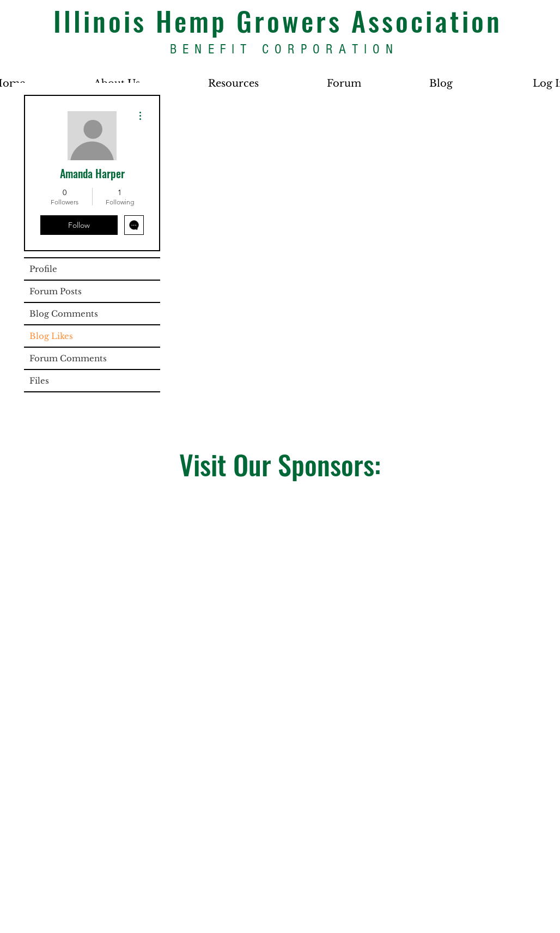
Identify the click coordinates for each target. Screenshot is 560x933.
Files (39, 381)
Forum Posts (56, 291)
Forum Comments (68, 358)
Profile (43, 269)
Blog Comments (64, 314)
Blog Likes (51, 336)
